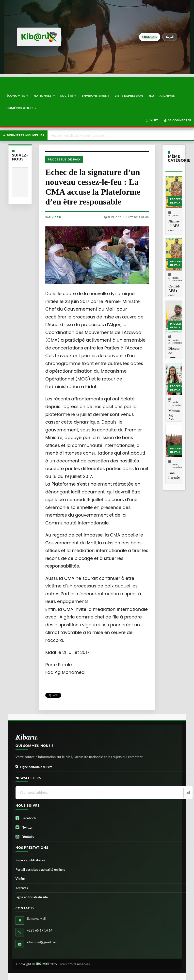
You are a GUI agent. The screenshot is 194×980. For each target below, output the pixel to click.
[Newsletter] (187, 793)
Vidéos (20, 879)
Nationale (44, 96)
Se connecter (177, 120)
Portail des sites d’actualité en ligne (40, 869)
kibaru (57, 217)
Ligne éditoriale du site (34, 767)
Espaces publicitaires (30, 860)
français (150, 37)
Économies (17, 96)
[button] (152, 120)
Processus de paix (64, 159)
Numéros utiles (22, 108)
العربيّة (170, 37)
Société (68, 96)
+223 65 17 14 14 (40, 930)
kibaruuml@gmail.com (42, 942)
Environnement (96, 96)
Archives (167, 96)
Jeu (151, 96)
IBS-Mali (42, 964)
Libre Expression (129, 96)
